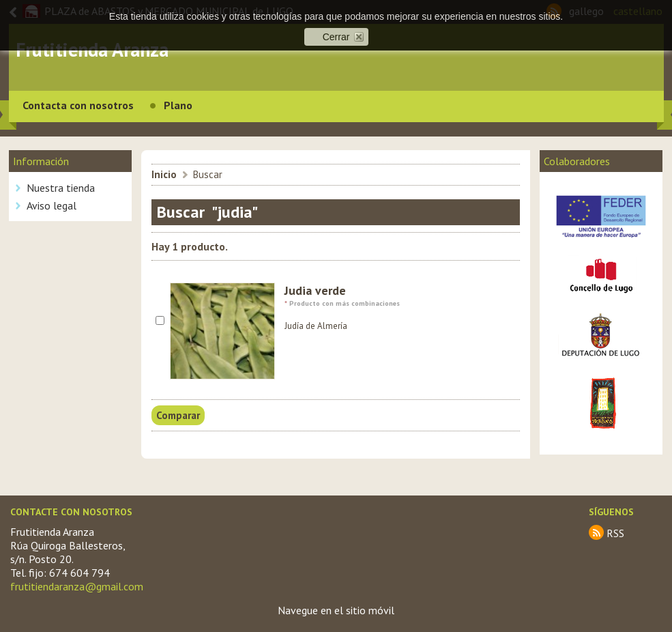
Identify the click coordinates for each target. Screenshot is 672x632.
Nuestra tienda (61, 188)
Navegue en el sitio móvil (336, 610)
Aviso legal (52, 205)
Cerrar (336, 37)
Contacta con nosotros (78, 105)
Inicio (164, 174)
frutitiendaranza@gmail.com (77, 586)
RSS (615, 533)
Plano (178, 105)
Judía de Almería (316, 326)
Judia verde (315, 290)
